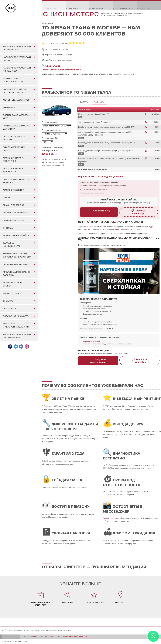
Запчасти (99, 102)
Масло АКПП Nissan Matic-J (14, 149)
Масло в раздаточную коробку (16, 181)
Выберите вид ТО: (50, 138)
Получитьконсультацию (98, 361)
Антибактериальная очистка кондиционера (17, 255)
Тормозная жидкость (16, 316)
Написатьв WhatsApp (139, 212)
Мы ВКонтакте (21, 347)
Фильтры (8, 301)
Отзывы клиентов (125, 8)
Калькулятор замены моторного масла (15, 91)
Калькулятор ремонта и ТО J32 (17, 59)
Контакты (145, 8)
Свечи (6, 197)
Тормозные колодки (15, 213)
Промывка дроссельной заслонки (17, 273)
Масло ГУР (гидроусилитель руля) (16, 325)
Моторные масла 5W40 (16, 100)
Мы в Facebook (10, 347)
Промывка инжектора (16, 264)
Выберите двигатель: (51, 130)
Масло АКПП (10, 308)
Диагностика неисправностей (13, 80)
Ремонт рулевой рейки (16, 235)
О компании (98, 8)
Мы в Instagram (27, 347)
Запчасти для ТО (13, 293)
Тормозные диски (14, 220)
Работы (84, 102)
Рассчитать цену (99, 211)
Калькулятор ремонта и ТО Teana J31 (17, 69)
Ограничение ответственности (75, 637)
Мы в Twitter (16, 347)
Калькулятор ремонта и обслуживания (17, 336)
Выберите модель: (50, 122)
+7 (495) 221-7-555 (52, 8)
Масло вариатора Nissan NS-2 (13, 159)
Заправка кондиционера (12, 244)
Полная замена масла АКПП (16, 116)
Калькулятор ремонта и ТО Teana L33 (17, 48)
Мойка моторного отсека (14, 284)
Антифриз (9, 107)
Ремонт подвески (13, 205)
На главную (74, 8)
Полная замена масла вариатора (16, 127)
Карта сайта (50, 637)
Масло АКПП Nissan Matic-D (14, 138)
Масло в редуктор (13, 190)
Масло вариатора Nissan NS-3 (13, 170)
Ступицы (8, 228)
